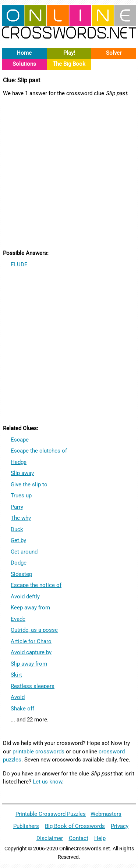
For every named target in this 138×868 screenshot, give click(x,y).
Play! (69, 53)
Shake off (22, 709)
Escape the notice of (36, 585)
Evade (18, 619)
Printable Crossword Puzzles (51, 814)
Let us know (47, 782)
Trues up (21, 496)
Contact (79, 838)
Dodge (19, 563)
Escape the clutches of (39, 451)
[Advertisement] (69, 172)
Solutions (24, 64)
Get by (18, 540)
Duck (17, 529)
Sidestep (21, 574)
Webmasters (106, 814)
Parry (17, 507)
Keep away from (30, 608)
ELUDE (19, 264)
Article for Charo (31, 641)
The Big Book (69, 64)
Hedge (19, 462)
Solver (114, 53)
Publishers (26, 826)
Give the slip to (29, 485)
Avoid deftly (25, 597)
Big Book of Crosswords (75, 826)
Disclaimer (50, 838)
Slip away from (29, 664)
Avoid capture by (31, 652)
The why (21, 518)
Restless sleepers (33, 686)
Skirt (16, 675)
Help (100, 838)
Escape (20, 440)
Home (24, 53)
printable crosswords (38, 752)
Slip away (22, 473)
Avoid (18, 697)
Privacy (120, 826)
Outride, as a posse (34, 630)
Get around (24, 552)
